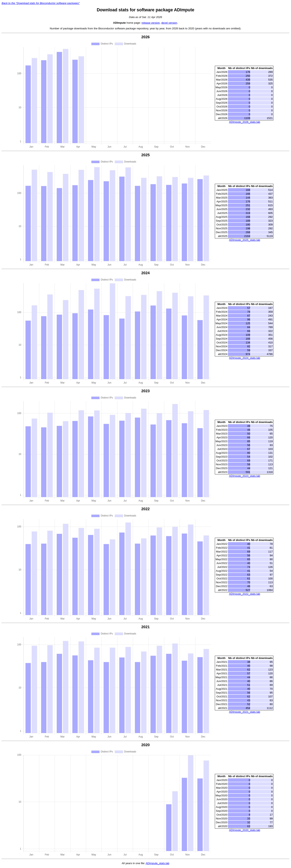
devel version (169, 23)
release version (151, 23)
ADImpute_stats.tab (158, 864)
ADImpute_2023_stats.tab (245, 476)
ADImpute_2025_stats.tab (245, 240)
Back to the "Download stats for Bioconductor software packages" (41, 3)
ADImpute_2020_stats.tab (245, 830)
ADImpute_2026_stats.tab (245, 122)
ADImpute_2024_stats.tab (245, 358)
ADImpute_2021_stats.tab (245, 712)
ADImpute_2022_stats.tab (245, 594)
